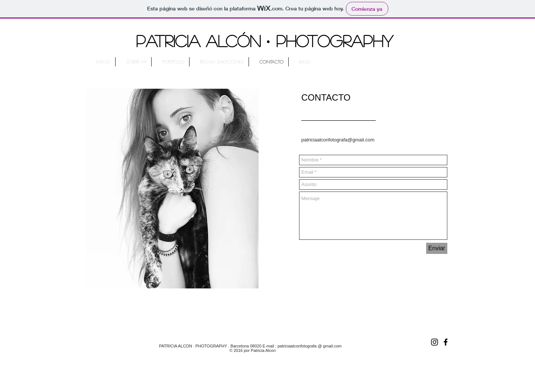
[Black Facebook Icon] (446, 342)
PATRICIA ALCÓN (198, 41)
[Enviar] (437, 248)
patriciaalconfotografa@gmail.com (338, 140)
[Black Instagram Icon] (435, 342)
